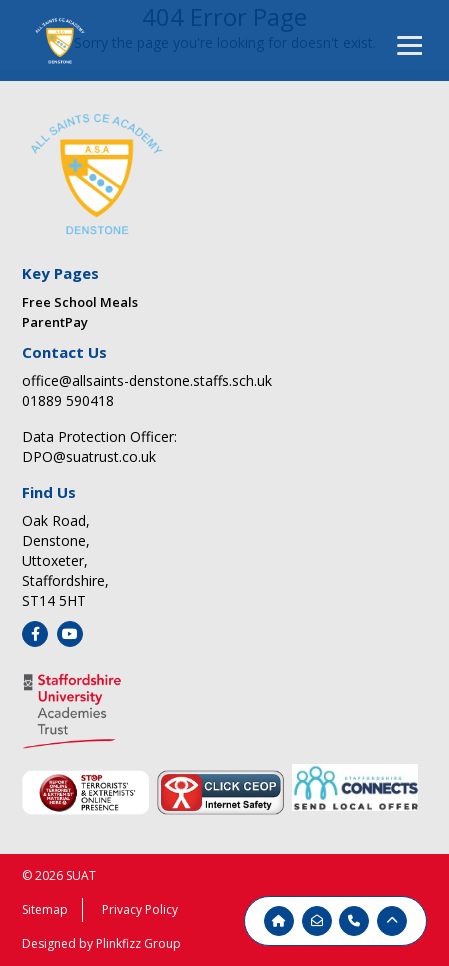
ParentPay (55, 322)
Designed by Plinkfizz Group (101, 943)
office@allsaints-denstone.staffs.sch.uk (147, 380)
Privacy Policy (140, 909)
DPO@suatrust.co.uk (89, 456)
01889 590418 (68, 400)
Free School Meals (80, 302)
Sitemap (45, 909)
